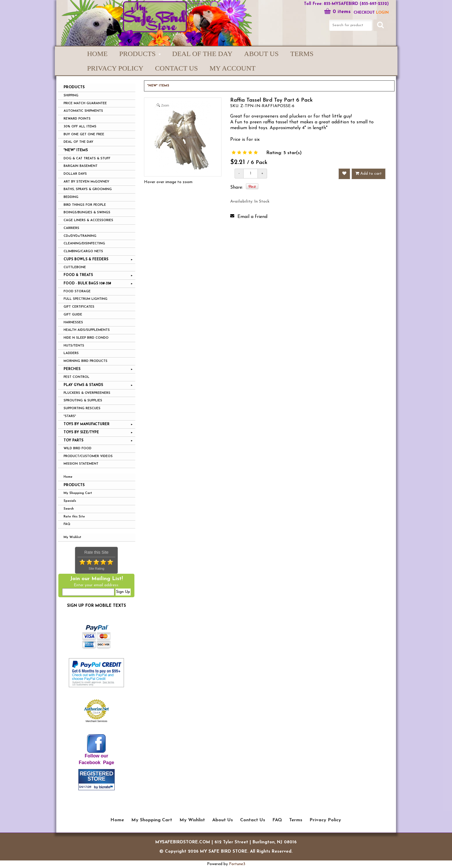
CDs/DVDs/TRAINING (80, 236)
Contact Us (177, 68)
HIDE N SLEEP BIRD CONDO (86, 338)
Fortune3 (237, 864)
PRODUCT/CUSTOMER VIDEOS (88, 456)
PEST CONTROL (76, 377)
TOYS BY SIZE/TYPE (81, 432)
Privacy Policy (115, 68)
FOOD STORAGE (77, 292)
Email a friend (252, 217)
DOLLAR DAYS (75, 174)
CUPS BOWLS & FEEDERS (86, 259)
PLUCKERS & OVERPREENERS (87, 393)
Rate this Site (74, 517)
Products (74, 485)
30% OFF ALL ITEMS (80, 127)
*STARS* (70, 416)
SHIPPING (71, 96)
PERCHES (72, 369)
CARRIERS (71, 228)
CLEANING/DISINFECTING (84, 244)
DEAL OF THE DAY (78, 142)
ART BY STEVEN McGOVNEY (86, 182)
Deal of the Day (202, 54)
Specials (70, 501)
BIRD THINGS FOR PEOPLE (85, 205)
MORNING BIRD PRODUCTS (85, 361)
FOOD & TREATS (78, 275)
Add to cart (369, 174)
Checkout (364, 13)
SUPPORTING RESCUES (82, 408)
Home (97, 54)
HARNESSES (73, 323)
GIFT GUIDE (73, 315)
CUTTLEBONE (75, 267)
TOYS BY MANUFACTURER (87, 424)
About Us (261, 54)
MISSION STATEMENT (81, 464)
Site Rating (96, 569)
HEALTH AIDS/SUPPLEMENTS (87, 330)
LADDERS (71, 353)
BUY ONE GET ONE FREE (84, 135)
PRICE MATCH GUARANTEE (85, 103)
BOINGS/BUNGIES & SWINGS (87, 213)
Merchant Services (97, 721)
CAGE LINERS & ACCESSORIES (88, 220)
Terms (302, 54)
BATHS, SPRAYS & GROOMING (88, 189)
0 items (337, 12)
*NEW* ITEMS (76, 150)
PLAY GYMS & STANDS (83, 385)
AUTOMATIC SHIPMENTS (83, 111)
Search (69, 509)
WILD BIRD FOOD (78, 449)
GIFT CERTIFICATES (79, 307)
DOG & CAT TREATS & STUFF (87, 159)
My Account (233, 68)
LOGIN (382, 13)
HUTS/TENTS (74, 346)
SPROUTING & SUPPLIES (83, 401)
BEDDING (71, 197)
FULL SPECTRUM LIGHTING (85, 299)
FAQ (67, 524)
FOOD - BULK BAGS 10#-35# (87, 284)
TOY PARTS (73, 441)
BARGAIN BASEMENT (81, 166)
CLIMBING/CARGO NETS (83, 251)
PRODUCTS (137, 54)
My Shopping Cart (78, 493)
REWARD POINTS (77, 119)
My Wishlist (72, 537)
